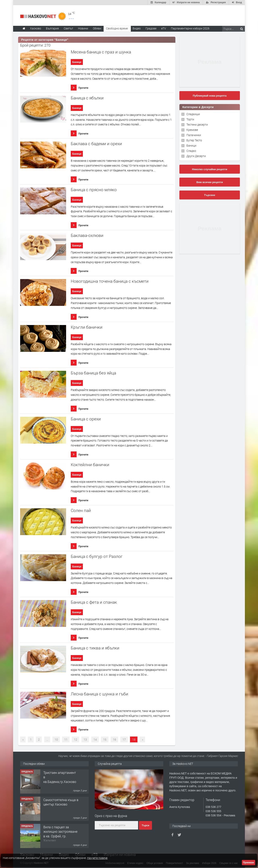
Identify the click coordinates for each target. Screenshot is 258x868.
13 (85, 739)
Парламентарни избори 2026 (190, 28)
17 (124, 739)
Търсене (210, 195)
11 (66, 739)
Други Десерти (196, 156)
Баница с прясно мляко (94, 190)
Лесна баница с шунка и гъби (99, 694)
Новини (83, 28)
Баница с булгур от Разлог (97, 556)
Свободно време (117, 28)
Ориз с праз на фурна (111, 816)
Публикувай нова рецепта (210, 96)
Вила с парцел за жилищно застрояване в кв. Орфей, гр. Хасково (60, 834)
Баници (77, 62)
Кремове (192, 130)
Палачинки (194, 135)
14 (95, 739)
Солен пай (81, 510)
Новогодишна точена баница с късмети (110, 281)
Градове (151, 28)
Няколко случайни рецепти (210, 169)
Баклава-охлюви (87, 235)
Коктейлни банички (90, 465)
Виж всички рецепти (210, 182)
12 (76, 739)
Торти (190, 119)
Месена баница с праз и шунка (101, 52)
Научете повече (97, 858)
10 (56, 739)
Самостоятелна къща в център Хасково (61, 802)
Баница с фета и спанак (94, 602)
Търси (145, 825)
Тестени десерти (197, 125)
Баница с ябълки (87, 98)
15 (105, 739)
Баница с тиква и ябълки (95, 648)
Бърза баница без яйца (93, 373)
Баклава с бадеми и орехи (96, 144)
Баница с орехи (86, 419)
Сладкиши (193, 114)
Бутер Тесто (194, 140)
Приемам (249, 863)
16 (114, 739)
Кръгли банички (87, 327)
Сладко (191, 151)
